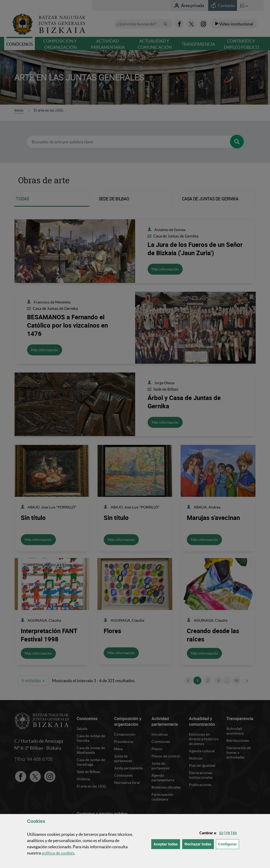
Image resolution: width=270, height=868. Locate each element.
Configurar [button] (229, 844)
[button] (221, 833)
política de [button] (58, 853)
